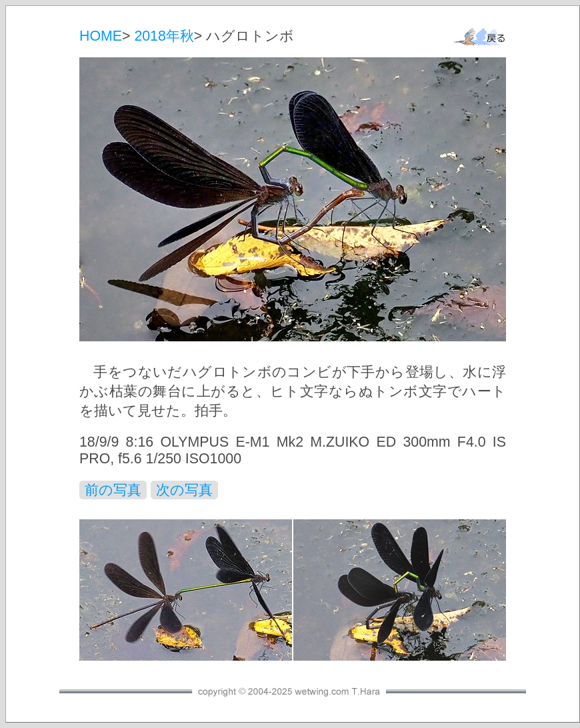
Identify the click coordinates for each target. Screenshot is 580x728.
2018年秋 (164, 36)
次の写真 (184, 490)
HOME (101, 36)
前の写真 (113, 490)
